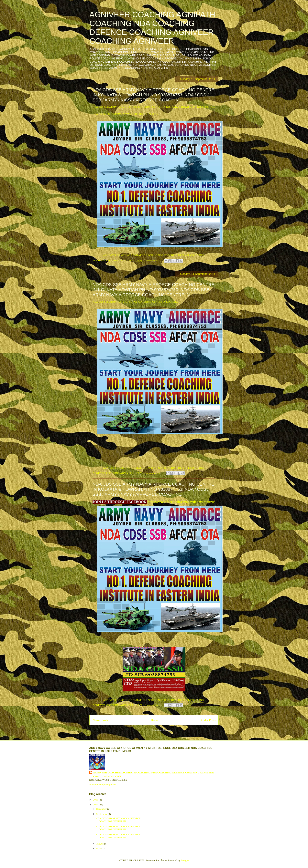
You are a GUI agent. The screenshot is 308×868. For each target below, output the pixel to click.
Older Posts (208, 720)
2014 (96, 805)
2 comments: (152, 705)
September (102, 814)
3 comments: (152, 260)
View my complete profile (103, 785)
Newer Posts (100, 720)
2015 (96, 800)
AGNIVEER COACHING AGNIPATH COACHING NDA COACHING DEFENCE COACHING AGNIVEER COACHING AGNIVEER (152, 28)
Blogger (185, 860)
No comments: (153, 473)
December (102, 809)
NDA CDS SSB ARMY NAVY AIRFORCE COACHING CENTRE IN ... (118, 820)
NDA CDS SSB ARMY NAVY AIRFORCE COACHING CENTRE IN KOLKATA (135, 302)
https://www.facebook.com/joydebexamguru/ (181, 502)
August (100, 844)
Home (155, 720)
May (99, 848)
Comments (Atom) (161, 730)
